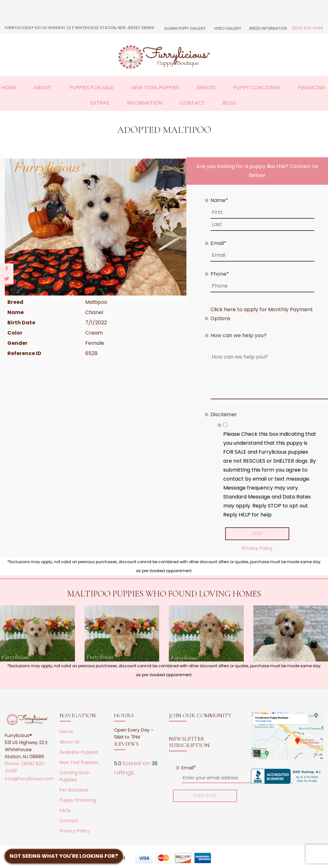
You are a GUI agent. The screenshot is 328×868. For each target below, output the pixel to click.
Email (218, 243)
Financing (312, 88)
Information (144, 103)
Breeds (206, 88)
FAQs (65, 811)
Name (219, 200)
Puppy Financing (78, 800)
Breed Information (268, 28)
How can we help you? (238, 335)
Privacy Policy (257, 548)
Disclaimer (224, 414)
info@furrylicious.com (29, 779)
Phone (220, 274)
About (43, 88)
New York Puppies (155, 88)
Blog (230, 103)
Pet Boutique (74, 790)
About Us (70, 742)
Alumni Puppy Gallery (185, 28)
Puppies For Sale (91, 88)
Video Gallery (227, 28)
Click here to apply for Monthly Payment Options (262, 314)
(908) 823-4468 (307, 28)
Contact (192, 103)
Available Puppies (79, 752)
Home (9, 88)
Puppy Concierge (257, 88)
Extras (100, 103)
